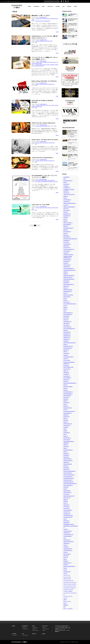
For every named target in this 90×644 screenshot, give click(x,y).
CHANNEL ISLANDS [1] (68, 255)
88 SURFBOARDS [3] (68, 181)
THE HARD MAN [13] (68, 517)
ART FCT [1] (66, 209)
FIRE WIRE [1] (67, 316)
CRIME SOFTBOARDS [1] (69, 275)
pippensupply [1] (67, 425)
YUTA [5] (65, 573)
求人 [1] (65, 603)
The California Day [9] (68, 515)
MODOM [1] (66, 399)
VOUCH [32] (66, 556)
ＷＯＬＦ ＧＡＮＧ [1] (68, 608)
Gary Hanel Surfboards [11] (69, 329)
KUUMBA (56, 65)
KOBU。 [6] (66, 371)
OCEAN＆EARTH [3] (68, 408)
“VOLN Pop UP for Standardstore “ (43, 158)
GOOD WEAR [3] (67, 332)
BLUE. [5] (66, 233)
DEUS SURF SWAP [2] (68, 295)
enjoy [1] (65, 306)
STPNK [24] (66, 487)
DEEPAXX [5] (66, 286)
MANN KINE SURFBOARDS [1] (70, 383)
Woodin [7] (66, 565)
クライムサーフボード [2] (68, 580)
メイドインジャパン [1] (68, 596)
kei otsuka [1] (66, 365)
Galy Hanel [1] (67, 323)
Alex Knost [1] (66, 193)
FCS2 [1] (65, 309)
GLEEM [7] (66, 330)
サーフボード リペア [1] (68, 589)
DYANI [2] (66, 300)
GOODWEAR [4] (67, 334)
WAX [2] (65, 559)
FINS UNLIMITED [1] (68, 314)
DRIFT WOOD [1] (67, 297)
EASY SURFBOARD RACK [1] (70, 304)
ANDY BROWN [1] (67, 200)
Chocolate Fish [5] (67, 260)
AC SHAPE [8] (66, 184)
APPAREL (58, 6)
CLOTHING (44, 19)
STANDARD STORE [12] (69, 482)
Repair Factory (35, 630)
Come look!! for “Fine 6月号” (41, 205)
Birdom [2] (66, 230)
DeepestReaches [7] (68, 291)
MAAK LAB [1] (66, 380)
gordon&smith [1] (67, 336)
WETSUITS (35, 629)
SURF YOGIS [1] (67, 498)
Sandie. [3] (66, 445)
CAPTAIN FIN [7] (67, 247)
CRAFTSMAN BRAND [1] (69, 268)
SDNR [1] (65, 452)
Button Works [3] (67, 237)
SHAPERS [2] (66, 455)
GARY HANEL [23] (67, 327)
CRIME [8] (66, 274)
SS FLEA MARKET (44, 180)
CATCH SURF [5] (67, 251)
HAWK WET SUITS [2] (68, 346)
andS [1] (65, 198)
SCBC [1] (65, 448)
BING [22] (66, 226)
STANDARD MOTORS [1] (69, 478)
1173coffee (37, 65)
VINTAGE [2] (66, 547)
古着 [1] (65, 600)
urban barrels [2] (67, 540)
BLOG (41, 19)
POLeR (33, 66)
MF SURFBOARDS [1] (68, 394)
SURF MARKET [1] (67, 492)
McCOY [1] (66, 390)
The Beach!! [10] (67, 514)
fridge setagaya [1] (67, 321)
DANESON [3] (66, 283)
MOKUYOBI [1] (67, 402)
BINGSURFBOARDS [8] (68, 228)
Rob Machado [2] (67, 438)
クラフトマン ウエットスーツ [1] (70, 582)
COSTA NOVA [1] (67, 265)
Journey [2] (66, 359)
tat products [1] (67, 508)
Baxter (41, 65)
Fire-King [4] (66, 318)
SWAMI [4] (66, 501)
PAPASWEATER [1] (68, 413)
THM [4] (65, 519)
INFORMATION (42, 41)
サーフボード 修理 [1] (68, 591)
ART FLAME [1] (67, 210)
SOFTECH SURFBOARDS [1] (70, 471)
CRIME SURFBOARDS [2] (69, 279)
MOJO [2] (65, 401)
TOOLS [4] (66, 529)
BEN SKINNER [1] (67, 225)
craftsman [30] (67, 267)
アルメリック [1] (67, 575)
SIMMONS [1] (66, 462)
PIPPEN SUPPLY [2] (68, 424)
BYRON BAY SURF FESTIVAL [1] (70, 239)
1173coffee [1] (67, 177)
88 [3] (65, 179)
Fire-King (48, 65)
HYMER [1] (66, 355)
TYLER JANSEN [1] (68, 536)
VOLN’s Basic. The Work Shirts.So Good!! (45, 140)
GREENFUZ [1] (67, 339)
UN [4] (65, 538)
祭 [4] (65, 607)
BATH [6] (65, 219)
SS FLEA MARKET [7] (68, 476)
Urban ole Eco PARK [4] (69, 542)
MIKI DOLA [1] (67, 397)
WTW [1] (65, 568)
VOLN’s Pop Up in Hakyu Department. (44, 123)
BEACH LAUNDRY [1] (68, 223)
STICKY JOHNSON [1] (68, 485)
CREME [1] (66, 272)
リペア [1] (65, 598)
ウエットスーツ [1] (67, 577)
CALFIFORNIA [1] (67, 244)
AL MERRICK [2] (67, 188)
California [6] (66, 246)
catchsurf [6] (66, 253)
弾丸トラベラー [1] (67, 601)
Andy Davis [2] (67, 202)
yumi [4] (65, 570)
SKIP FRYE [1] (67, 469)
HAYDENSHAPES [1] (68, 348)
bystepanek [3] (67, 240)
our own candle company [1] (69, 411)
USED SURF (52, 180)
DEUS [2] (65, 293)
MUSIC (44, 630)
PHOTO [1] (66, 422)
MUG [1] (65, 404)
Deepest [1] (66, 288)
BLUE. (36, 182)
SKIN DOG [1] (66, 468)
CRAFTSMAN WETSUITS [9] (70, 270)
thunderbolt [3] (67, 522)
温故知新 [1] (66, 605)
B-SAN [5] (66, 212)
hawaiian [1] (66, 341)
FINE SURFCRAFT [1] (68, 313)
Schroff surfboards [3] (68, 450)
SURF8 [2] (66, 499)
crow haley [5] (66, 281)
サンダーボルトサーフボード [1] (70, 588)
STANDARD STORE (39, 21)
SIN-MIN (40, 66)
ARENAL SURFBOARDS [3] (69, 207)
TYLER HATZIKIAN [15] (68, 534)
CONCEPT (25, 628)
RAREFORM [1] (67, 433)
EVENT (75, 6)
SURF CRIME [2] (67, 491)
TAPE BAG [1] (66, 505)
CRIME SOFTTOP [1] (68, 277)
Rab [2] (65, 429)
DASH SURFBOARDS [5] (69, 284)
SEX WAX (36, 66)
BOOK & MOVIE (46, 629)
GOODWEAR (52, 65)
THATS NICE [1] (67, 512)
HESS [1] (65, 351)
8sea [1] (65, 182)
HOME (29, 6)
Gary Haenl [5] (67, 325)
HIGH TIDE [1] (67, 353)
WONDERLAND (47, 21)
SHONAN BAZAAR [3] (68, 461)
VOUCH (56, 182)
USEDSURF (50, 182)
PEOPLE (69, 6)
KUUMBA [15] (66, 372)
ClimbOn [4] (66, 263)
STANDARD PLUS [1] (68, 480)
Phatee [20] (66, 420)
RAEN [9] (65, 431)
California (39, 182)
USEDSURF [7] (67, 543)
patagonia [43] (67, 417)
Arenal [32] (66, 205)
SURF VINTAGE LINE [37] (69, 496)
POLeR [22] (66, 427)
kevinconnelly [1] (67, 369)
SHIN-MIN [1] (66, 457)
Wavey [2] (66, 557)
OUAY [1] (65, 410)
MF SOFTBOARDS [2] (68, 392)
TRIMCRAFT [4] (67, 533)
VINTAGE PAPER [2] (68, 549)
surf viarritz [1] (67, 494)
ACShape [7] (66, 186)
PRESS (36, 63)
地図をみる (57, 631)
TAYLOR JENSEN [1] (68, 510)
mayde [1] (66, 388)
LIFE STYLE (50, 6)
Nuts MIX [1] (66, 406)
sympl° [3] (66, 503)
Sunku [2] (66, 489)
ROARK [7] (66, 436)
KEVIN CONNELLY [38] (68, 367)
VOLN (57, 19)
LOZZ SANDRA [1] (67, 378)
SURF (43, 6)
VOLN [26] (66, 552)
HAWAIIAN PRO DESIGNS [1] (70, 343)
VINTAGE (50, 84)
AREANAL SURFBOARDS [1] (70, 203)
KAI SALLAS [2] (67, 360)
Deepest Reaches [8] (68, 290)
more (57, 32)
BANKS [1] (66, 217)
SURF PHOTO (25, 635)
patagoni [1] (66, 415)
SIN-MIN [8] (66, 466)
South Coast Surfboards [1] (69, 475)
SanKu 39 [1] (66, 446)
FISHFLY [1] (66, 320)
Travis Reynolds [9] (68, 531)
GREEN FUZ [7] (67, 337)
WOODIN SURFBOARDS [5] (69, 566)
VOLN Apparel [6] (67, 554)
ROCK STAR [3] (67, 440)
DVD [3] (65, 298)
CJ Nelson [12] (67, 261)
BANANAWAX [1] (67, 216)
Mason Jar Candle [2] (68, 387)
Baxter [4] (66, 221)
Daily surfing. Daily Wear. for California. (44, 81)
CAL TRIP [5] (66, 242)
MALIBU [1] (66, 381)
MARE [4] (65, 385)
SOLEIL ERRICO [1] (68, 473)
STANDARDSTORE (43, 17)
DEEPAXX (44, 65)
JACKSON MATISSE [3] (68, 357)
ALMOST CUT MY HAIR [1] (69, 194)
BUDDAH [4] (66, 235)
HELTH (55, 62)
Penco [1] (66, 418)
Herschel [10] (66, 350)
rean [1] (65, 434)
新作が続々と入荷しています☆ (41, 16)
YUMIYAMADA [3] (67, 572)
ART (64, 6)
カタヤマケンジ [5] (67, 579)
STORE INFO (36, 6)
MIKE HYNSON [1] (67, 395)
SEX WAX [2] (66, 453)
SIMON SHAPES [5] (68, 464)
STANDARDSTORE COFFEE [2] (70, 483)
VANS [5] (65, 545)
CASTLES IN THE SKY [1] (69, 249)
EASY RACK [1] (67, 302)
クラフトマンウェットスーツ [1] (70, 584)
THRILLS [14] (66, 521)
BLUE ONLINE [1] (67, 232)
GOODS (51, 62)
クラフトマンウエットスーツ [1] (70, 586)
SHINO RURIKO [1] (68, 459)
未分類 (33, 20)
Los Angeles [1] (67, 376)
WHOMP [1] (66, 561)
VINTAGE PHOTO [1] (68, 550)
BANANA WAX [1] (67, 214)
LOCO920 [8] (66, 374)
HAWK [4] (66, 344)
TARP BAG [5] (66, 506)
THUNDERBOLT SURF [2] (69, 524)
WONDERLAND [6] (67, 563)
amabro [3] (66, 196)
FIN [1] (65, 311)
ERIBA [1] (66, 307)
